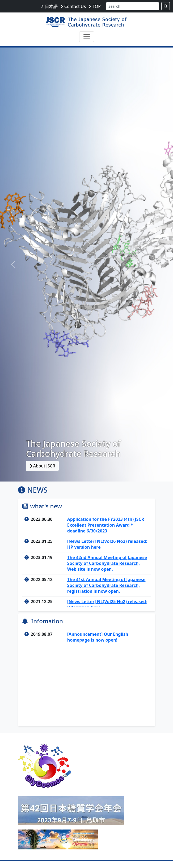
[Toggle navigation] (87, 37)
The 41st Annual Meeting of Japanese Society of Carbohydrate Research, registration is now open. (106, 585)
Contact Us (75, 6)
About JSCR (42, 466)
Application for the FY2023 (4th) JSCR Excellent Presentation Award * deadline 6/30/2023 (106, 525)
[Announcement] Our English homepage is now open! (98, 637)
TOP (97, 6)
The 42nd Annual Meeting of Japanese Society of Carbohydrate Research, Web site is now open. (107, 563)
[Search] (133, 6)
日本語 (51, 6)
